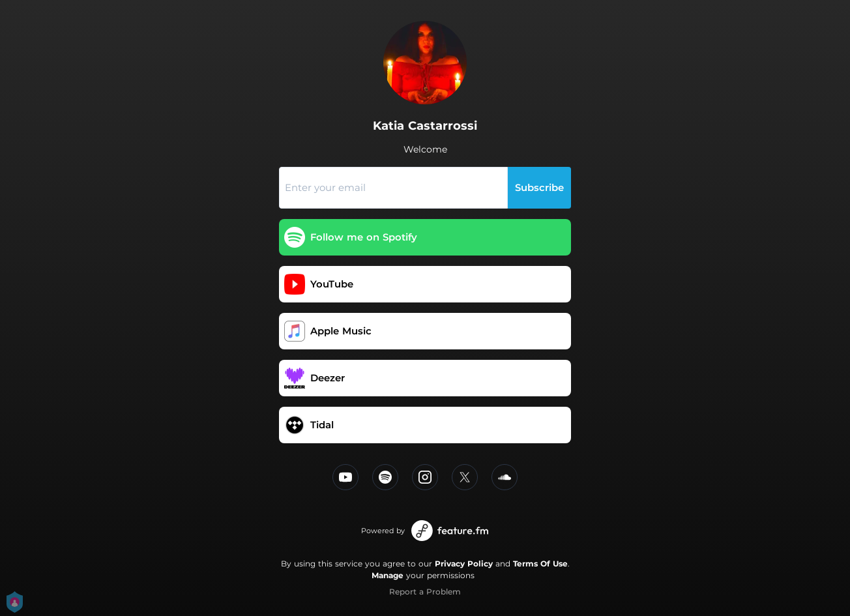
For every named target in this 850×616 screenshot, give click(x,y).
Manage (388, 575)
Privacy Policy (464, 564)
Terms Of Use (540, 564)
